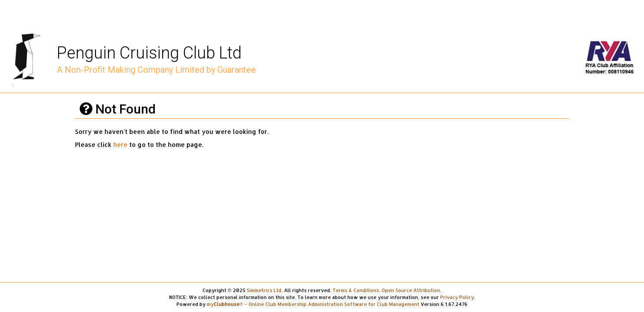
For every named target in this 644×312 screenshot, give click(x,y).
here (120, 145)
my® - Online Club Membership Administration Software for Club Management (313, 304)
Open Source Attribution (411, 290)
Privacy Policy (457, 297)
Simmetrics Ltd (264, 290)
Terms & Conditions (356, 290)
